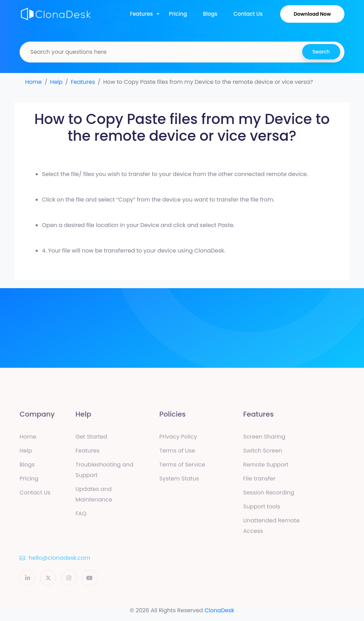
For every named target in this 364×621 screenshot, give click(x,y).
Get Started (91, 439)
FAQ (81, 515)
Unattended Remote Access (271, 528)
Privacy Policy (178, 439)
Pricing (178, 14)
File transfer (259, 480)
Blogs (210, 14)
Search (321, 52)
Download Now (312, 14)
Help (56, 82)
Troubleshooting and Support (104, 472)
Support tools (262, 508)
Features (141, 14)
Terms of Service (182, 466)
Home (34, 82)
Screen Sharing (264, 439)
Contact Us (248, 14)
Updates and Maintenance (94, 496)
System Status (179, 480)
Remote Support (266, 466)
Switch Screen (263, 452)
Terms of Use (177, 452)
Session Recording (269, 494)
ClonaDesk (219, 610)
